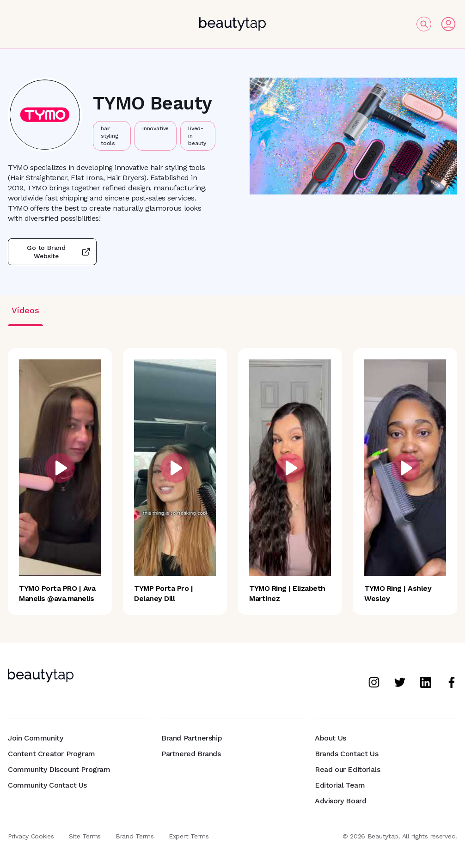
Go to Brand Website (52, 252)
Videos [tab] (25, 310)
